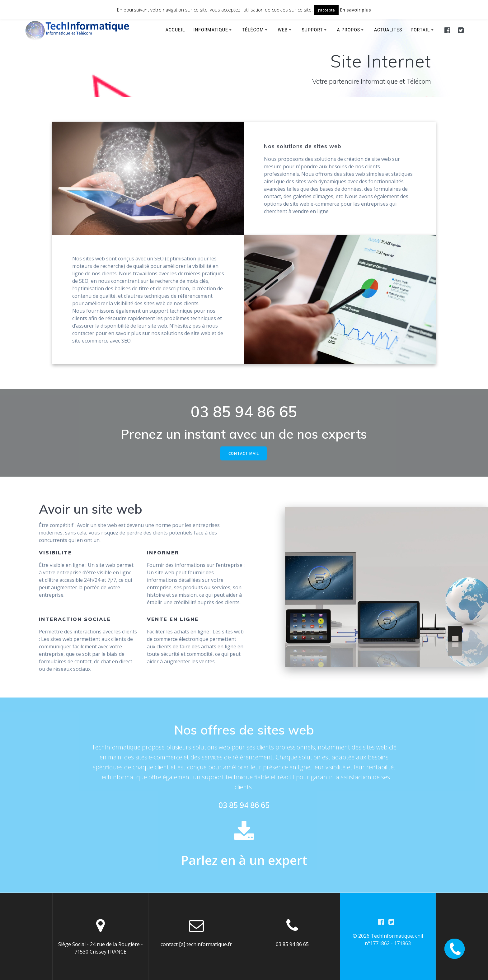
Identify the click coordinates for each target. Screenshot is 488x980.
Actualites (388, 30)
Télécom (253, 30)
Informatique (211, 30)
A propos (349, 30)
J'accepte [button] (326, 10)
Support (312, 30)
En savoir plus (355, 10)
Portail (420, 30)
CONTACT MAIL (244, 453)
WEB (283, 30)
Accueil (175, 30)
